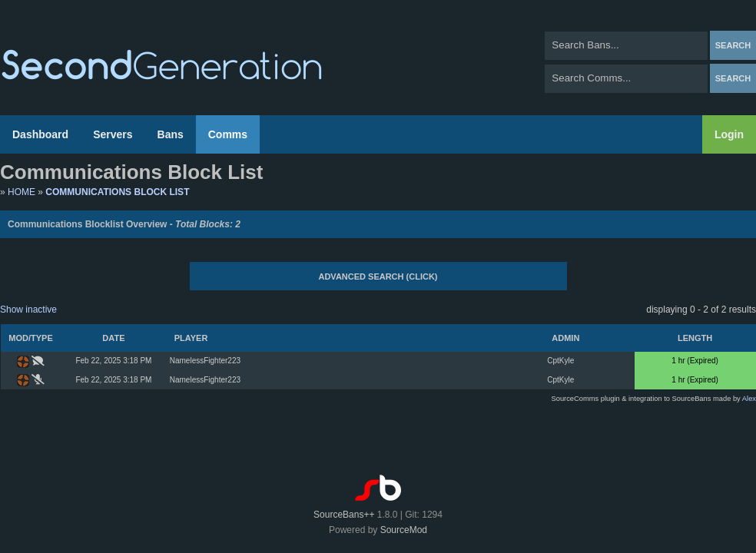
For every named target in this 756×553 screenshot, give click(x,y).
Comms (228, 134)
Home (22, 192)
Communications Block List (117, 192)
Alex (749, 399)
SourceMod (404, 530)
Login (729, 134)
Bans (171, 134)
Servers (113, 134)
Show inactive (28, 310)
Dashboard (40, 134)
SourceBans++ (344, 515)
